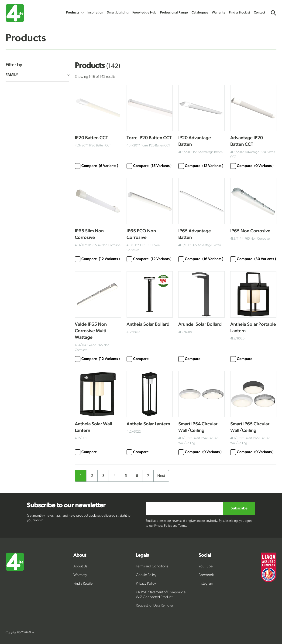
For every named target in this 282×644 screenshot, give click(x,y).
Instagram (206, 584)
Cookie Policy (146, 575)
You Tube (206, 566)
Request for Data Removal (155, 606)
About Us (80, 566)
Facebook (206, 575)
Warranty (80, 575)
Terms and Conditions (152, 566)
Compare (96, 166)
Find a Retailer (84, 584)
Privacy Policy (146, 584)
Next (161, 476)
